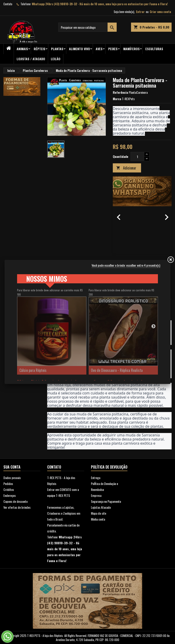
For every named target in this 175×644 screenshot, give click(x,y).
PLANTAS (57, 49)
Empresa (96, 495)
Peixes (113, 49)
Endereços (10, 495)
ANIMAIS (22, 49)
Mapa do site (99, 513)
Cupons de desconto (15, 501)
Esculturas (154, 49)
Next (153, 326)
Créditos (9, 489)
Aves (99, 49)
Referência (120, 92)
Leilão (56, 59)
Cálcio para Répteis (33, 370)
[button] (117, 215)
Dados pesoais (12, 478)
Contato (8, 4)
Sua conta (12, 467)
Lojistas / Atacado (31, 59)
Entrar (140, 12)
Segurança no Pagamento (106, 501)
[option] (142, 215)
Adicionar (126, 168)
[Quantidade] (137, 156)
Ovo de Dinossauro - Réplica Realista (117, 370)
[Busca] (87, 27)
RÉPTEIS (40, 49)
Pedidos (8, 484)
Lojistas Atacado (101, 507)
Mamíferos (131, 49)
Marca (117, 99)
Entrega (96, 478)
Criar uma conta (160, 12)
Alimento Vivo (80, 49)
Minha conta (98, 519)
